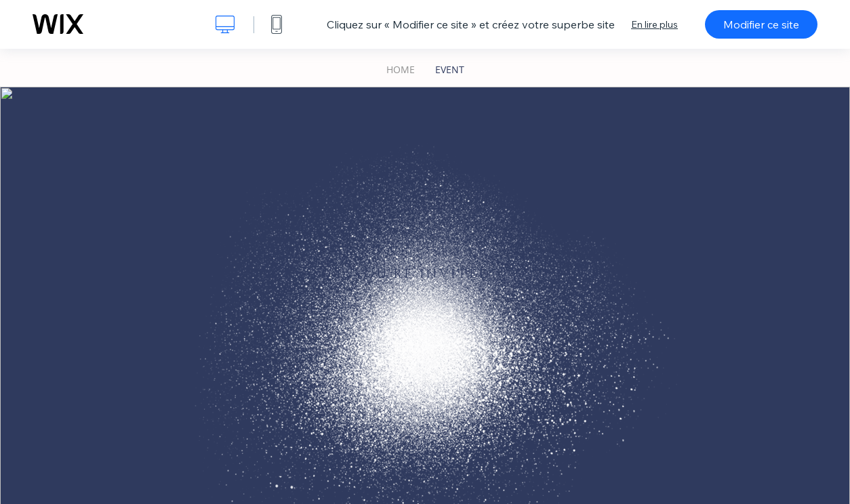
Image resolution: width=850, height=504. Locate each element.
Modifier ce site (761, 24)
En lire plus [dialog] (654, 24)
